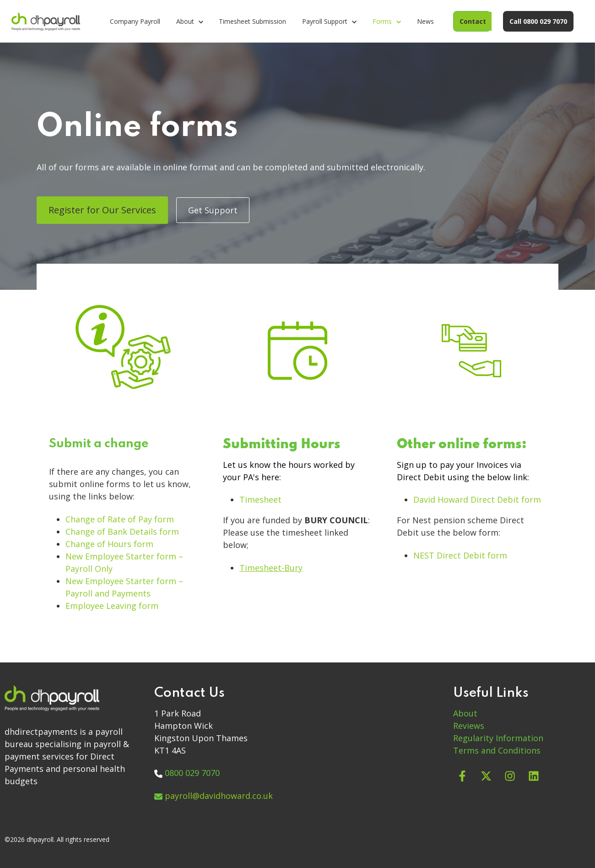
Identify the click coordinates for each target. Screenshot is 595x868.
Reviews (469, 726)
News (425, 21)
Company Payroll (135, 21)
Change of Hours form (111, 544)
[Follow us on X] (486, 776)
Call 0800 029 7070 (538, 21)
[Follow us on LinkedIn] (534, 776)
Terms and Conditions (497, 750)
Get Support (213, 210)
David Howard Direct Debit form (478, 499)
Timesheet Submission (252, 21)
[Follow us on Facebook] (462, 776)
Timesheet (262, 499)
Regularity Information (498, 738)
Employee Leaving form (113, 606)
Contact (473, 21)
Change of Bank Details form (123, 532)
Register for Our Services (102, 210)
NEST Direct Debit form (461, 555)
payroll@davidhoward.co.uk (219, 796)
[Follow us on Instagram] (510, 776)
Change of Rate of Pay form (121, 519)
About (465, 713)
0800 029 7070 (192, 773)
